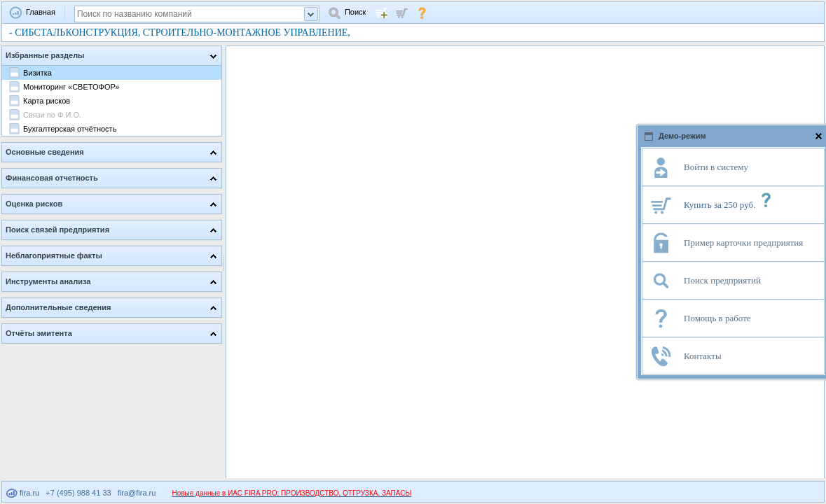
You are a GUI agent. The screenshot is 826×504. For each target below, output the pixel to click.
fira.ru (23, 493)
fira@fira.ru (137, 493)
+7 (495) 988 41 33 (78, 493)
